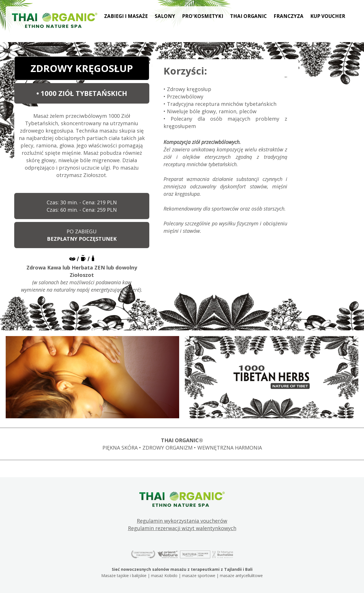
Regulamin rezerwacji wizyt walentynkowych (182, 528)
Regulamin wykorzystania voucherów (182, 521)
